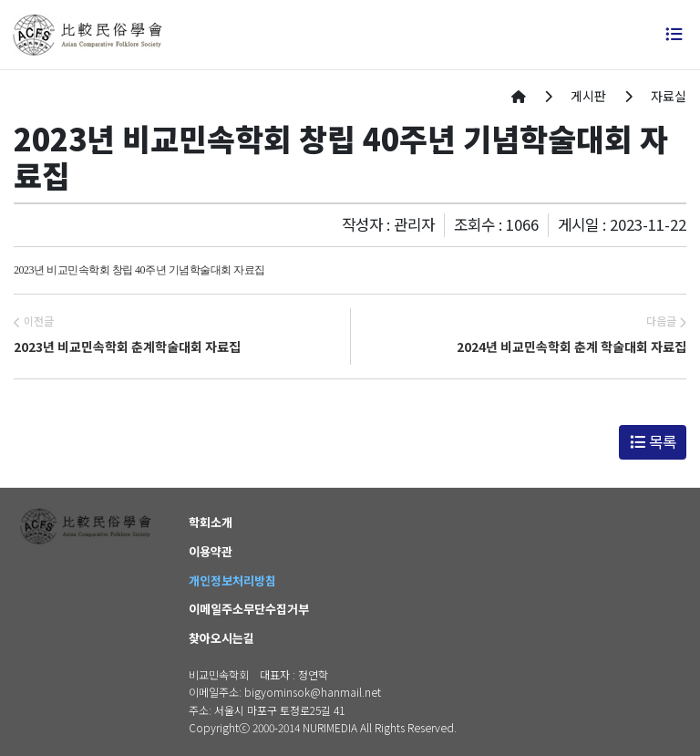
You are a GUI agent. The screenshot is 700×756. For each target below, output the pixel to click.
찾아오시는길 (221, 638)
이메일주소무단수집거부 (249, 609)
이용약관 (211, 551)
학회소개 (211, 522)
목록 (653, 441)
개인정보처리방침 (232, 580)
